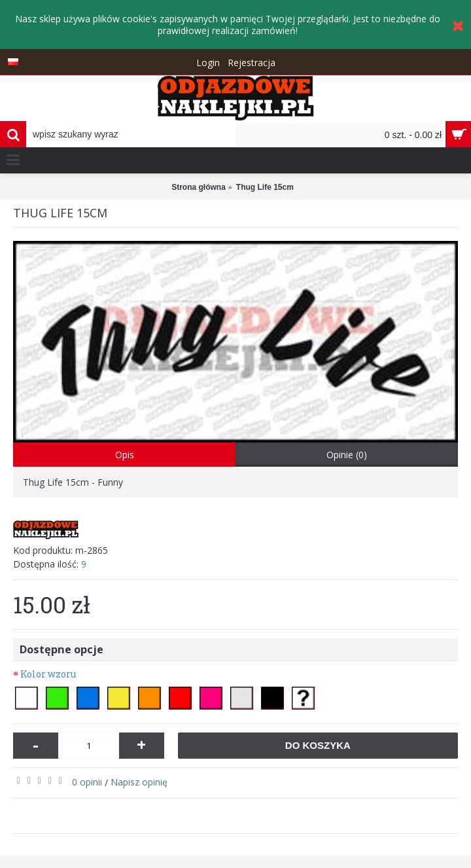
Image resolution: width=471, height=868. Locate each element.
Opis (125, 455)
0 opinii (87, 782)
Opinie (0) (347, 455)
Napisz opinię (139, 782)
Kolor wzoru (48, 674)
